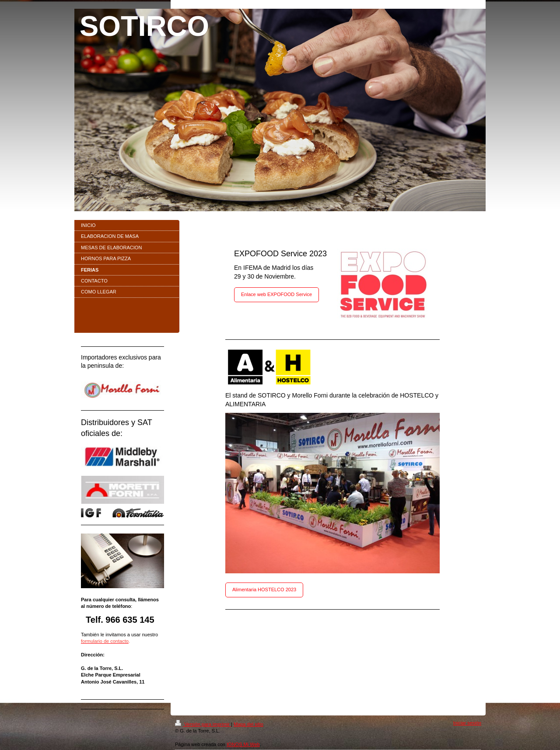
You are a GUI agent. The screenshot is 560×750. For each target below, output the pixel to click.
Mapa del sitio (248, 724)
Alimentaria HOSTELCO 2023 (264, 590)
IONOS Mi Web (243, 744)
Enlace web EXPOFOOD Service (276, 294)
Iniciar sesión (467, 723)
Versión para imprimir (203, 724)
